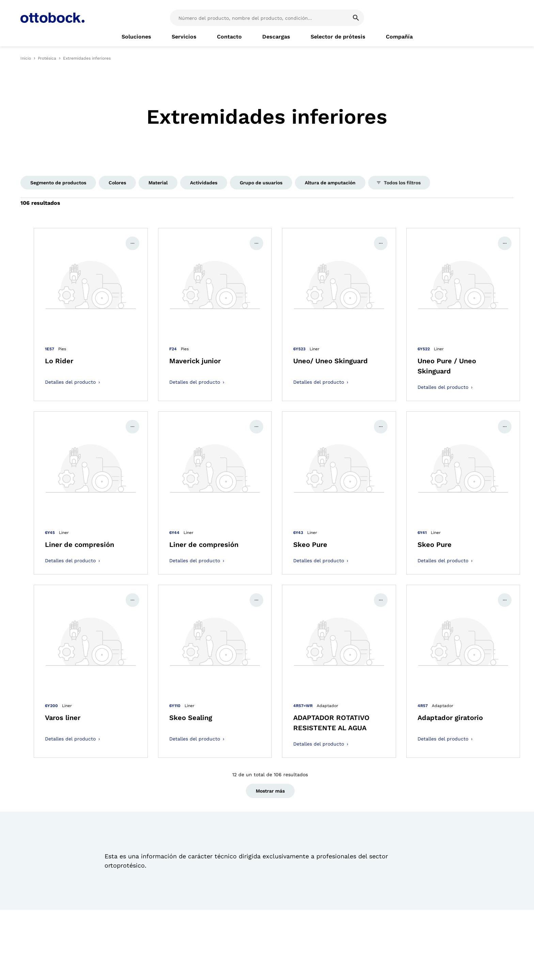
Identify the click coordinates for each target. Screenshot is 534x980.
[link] (136, 37)
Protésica (47, 58)
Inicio (26, 58)
